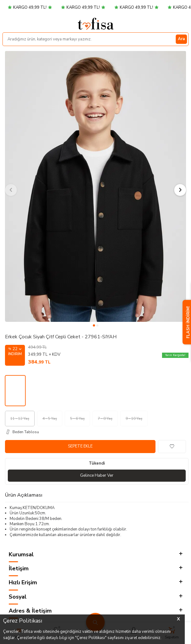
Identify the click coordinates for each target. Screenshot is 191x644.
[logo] (96, 24)
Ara (181, 39)
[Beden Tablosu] (97, 432)
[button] (94, 325)
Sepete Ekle (80, 446)
